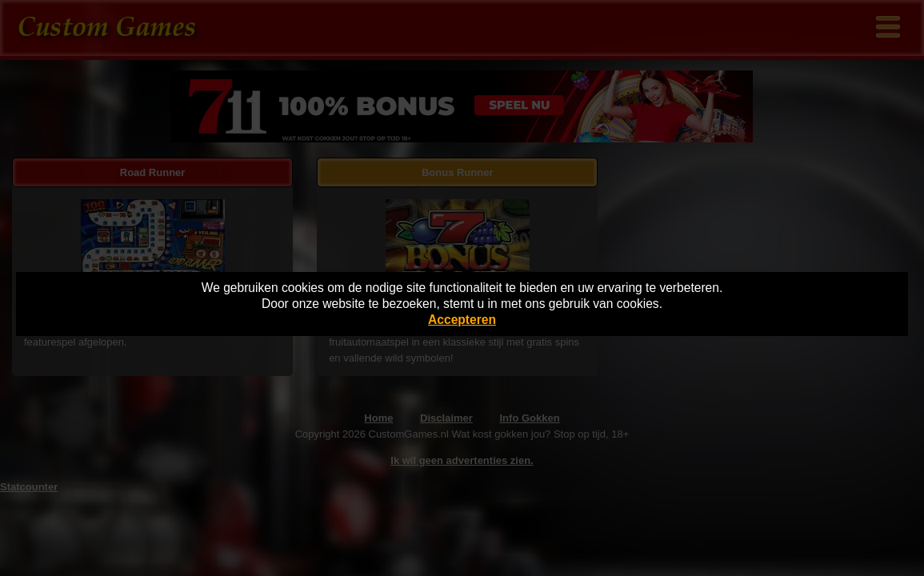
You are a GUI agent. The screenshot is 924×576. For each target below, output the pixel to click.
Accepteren (462, 320)
